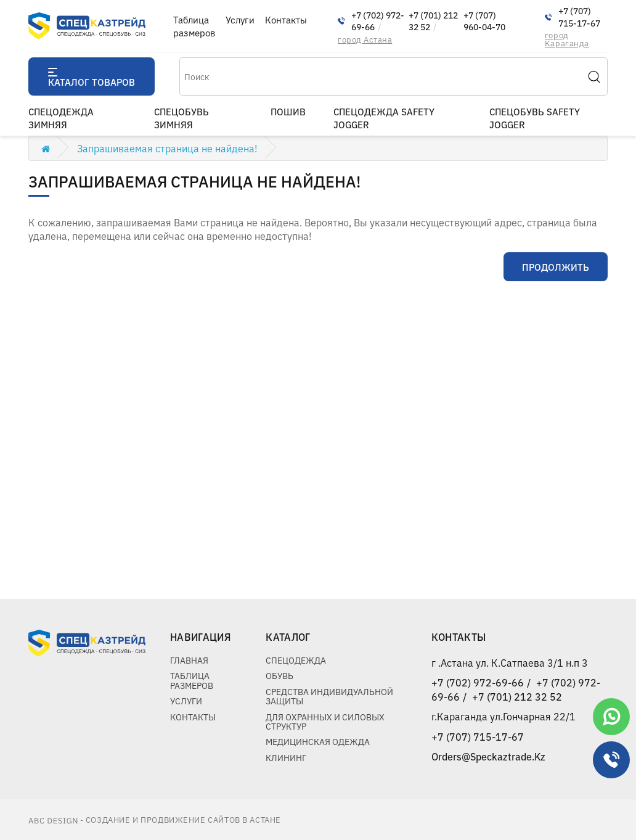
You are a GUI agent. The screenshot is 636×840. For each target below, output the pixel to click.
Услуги (240, 19)
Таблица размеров (194, 26)
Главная (189, 660)
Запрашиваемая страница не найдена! (167, 148)
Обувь (279, 675)
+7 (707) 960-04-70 (484, 21)
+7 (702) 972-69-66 (378, 21)
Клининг (286, 757)
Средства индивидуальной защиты (329, 696)
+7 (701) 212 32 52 (433, 21)
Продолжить (556, 267)
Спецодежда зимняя (61, 118)
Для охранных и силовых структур (325, 721)
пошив (288, 111)
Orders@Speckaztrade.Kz (488, 756)
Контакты (286, 19)
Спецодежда (296, 660)
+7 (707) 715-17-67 (579, 17)
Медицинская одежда (318, 741)
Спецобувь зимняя (181, 118)
